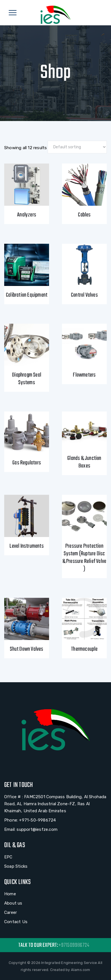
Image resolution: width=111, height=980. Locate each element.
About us (13, 903)
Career (11, 912)
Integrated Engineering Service (69, 963)
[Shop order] (77, 147)
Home (10, 894)
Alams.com (81, 970)
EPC (8, 857)
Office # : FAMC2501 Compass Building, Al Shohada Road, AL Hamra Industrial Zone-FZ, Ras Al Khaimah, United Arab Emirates (55, 804)
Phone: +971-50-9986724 (30, 820)
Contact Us (16, 922)
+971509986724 (74, 945)
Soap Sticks (16, 866)
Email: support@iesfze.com (31, 829)
